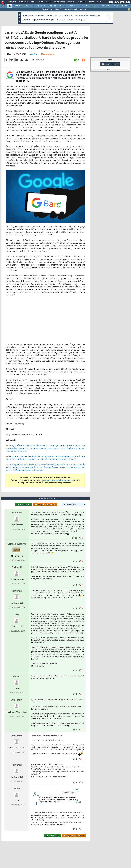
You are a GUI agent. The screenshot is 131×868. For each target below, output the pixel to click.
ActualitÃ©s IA (47, 9)
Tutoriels (23, 2)
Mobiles (116, 6)
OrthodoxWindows (17, 544)
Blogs (40, 2)
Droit (91, 2)
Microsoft (58, 6)
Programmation (91, 6)
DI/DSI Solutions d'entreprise (24, 6)
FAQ (33, 2)
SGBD (102, 6)
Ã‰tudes (81, 2)
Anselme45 (17, 700)
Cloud (39, 6)
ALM (50, 6)
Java (65, 6)
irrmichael (17, 591)
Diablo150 (17, 567)
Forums (12, 2)
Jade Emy (33, 54)
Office (109, 6)
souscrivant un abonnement (58, 480)
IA (45, 6)
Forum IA (58, 9)
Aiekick (17, 676)
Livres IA (83, 9)
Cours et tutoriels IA (71, 9)
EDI (82, 6)
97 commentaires (48, 54)
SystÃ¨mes (126, 6)
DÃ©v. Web (74, 6)
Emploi (71, 2)
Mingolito (17, 513)
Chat (48, 2)
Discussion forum (110, 64)
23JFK (17, 788)
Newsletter (59, 2)
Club (99, 2)
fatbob (17, 614)
